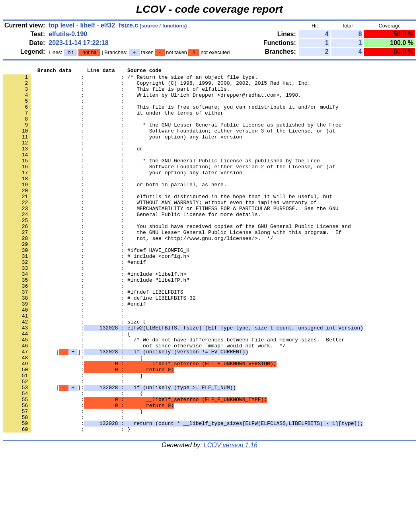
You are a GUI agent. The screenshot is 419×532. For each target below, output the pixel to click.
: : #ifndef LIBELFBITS (93, 337)
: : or (73, 165)
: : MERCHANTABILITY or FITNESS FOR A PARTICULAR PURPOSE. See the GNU (171, 237)
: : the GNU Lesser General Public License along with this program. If (172, 265)
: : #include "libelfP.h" (96, 323)
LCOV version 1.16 (231, 518)
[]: (126, 409)
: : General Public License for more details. (132, 244)
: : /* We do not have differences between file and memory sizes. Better (174, 394)
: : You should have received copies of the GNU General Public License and (177, 258)
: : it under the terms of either (113, 122)
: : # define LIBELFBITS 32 (99, 344)
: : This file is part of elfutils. (116, 94)
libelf (87, 25)
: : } (73, 437)
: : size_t (75, 373)
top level (61, 25)
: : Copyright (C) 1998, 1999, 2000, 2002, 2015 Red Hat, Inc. (157, 86)
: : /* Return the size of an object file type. (131, 79)
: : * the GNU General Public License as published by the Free (162, 179)
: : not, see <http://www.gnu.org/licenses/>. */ (138, 273)
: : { (67, 387)
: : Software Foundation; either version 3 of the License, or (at (169, 144)
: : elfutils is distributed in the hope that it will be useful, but (168, 222)
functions (174, 26)
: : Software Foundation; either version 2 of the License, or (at (169, 187)
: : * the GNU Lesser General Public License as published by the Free (172, 136)
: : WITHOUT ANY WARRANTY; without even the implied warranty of (160, 230)
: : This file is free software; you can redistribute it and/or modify (171, 115)
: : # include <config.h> (96, 294)
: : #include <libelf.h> (95, 316)
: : (65, 108)
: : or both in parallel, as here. (115, 208)
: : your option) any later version (123, 151)
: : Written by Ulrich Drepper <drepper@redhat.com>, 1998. (152, 101)
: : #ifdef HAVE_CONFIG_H (96, 287)
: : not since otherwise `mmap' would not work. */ (144, 401)
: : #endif (75, 301)
